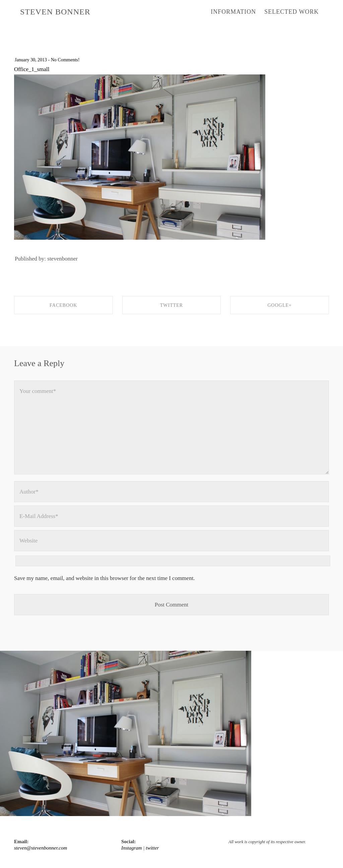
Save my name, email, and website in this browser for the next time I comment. (105, 578)
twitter (152, 848)
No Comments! (65, 60)
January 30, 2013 (31, 60)
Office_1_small (32, 69)
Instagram (132, 848)
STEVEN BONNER (55, 12)
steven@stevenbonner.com (41, 848)
